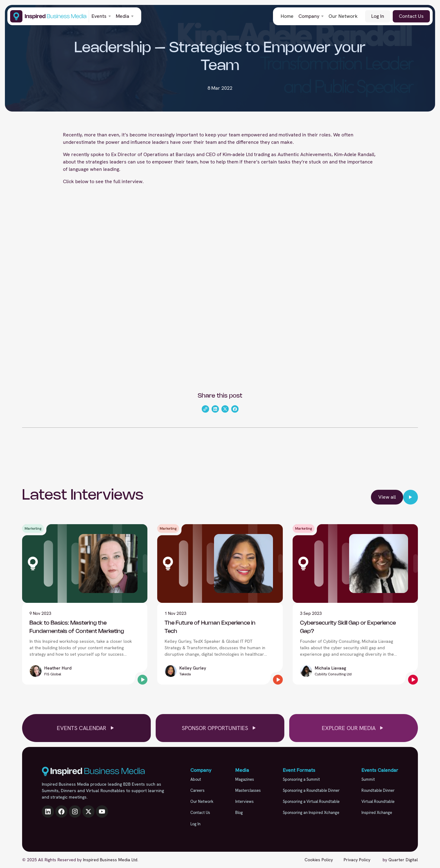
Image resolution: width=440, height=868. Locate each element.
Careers (197, 790)
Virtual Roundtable (378, 801)
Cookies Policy (319, 860)
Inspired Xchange (377, 813)
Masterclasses (248, 790)
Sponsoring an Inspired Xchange (311, 813)
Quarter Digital (403, 860)
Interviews (244, 801)
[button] (101, 16)
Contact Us (411, 16)
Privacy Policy (357, 860)
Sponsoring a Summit (301, 779)
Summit (368, 779)
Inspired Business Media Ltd (110, 860)
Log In (378, 16)
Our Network (343, 16)
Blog (239, 813)
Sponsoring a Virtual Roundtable (311, 801)
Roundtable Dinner (378, 790)
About (196, 779)
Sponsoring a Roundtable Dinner (311, 790)
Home (287, 16)
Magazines (245, 779)
